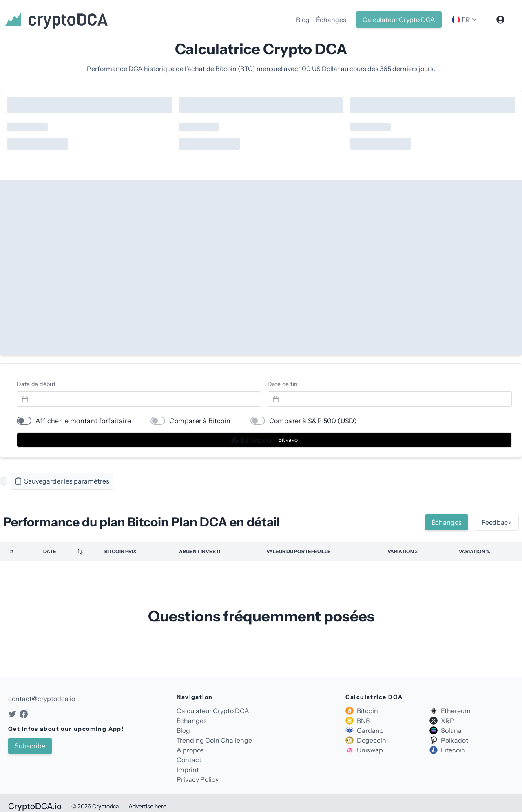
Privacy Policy (198, 779)
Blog (303, 20)
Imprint (188, 770)
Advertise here (147, 806)
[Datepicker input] (139, 399)
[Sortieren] (80, 552)
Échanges (331, 20)
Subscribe (30, 746)
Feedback (497, 522)
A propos (190, 750)
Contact (189, 760)
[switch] (24, 421)
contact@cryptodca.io (42, 699)
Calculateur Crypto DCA (399, 20)
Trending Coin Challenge (214, 740)
